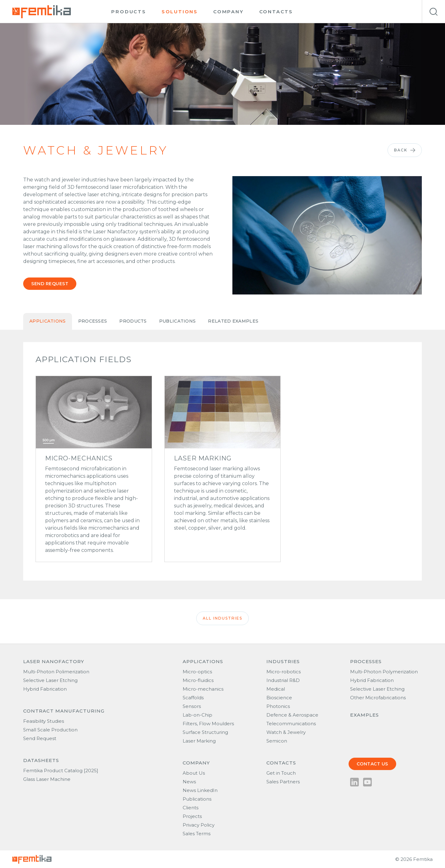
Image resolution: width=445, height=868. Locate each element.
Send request (50, 284)
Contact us (372, 764)
